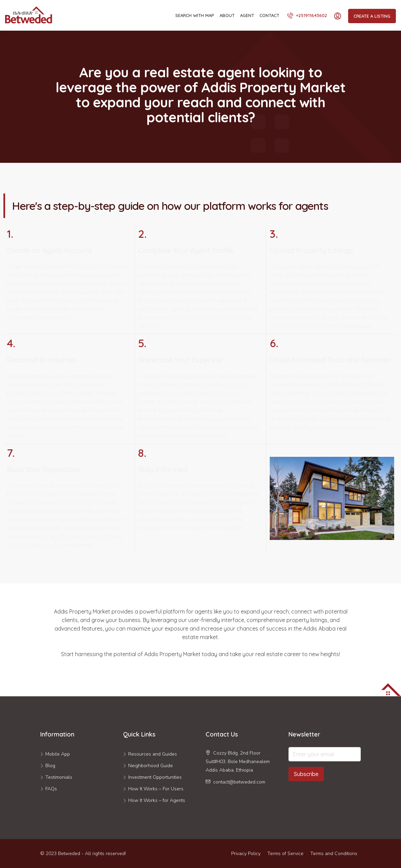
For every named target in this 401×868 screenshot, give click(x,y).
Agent (247, 15)
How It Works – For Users (156, 789)
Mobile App (58, 754)
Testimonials (59, 777)
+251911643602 (307, 15)
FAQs (51, 789)
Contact (269, 15)
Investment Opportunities (155, 777)
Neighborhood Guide (151, 766)
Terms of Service (285, 854)
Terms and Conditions (334, 854)
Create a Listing (372, 16)
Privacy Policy (246, 854)
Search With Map (195, 15)
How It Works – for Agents (157, 800)
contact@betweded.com (239, 782)
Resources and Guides (153, 754)
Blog (50, 766)
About (227, 15)
